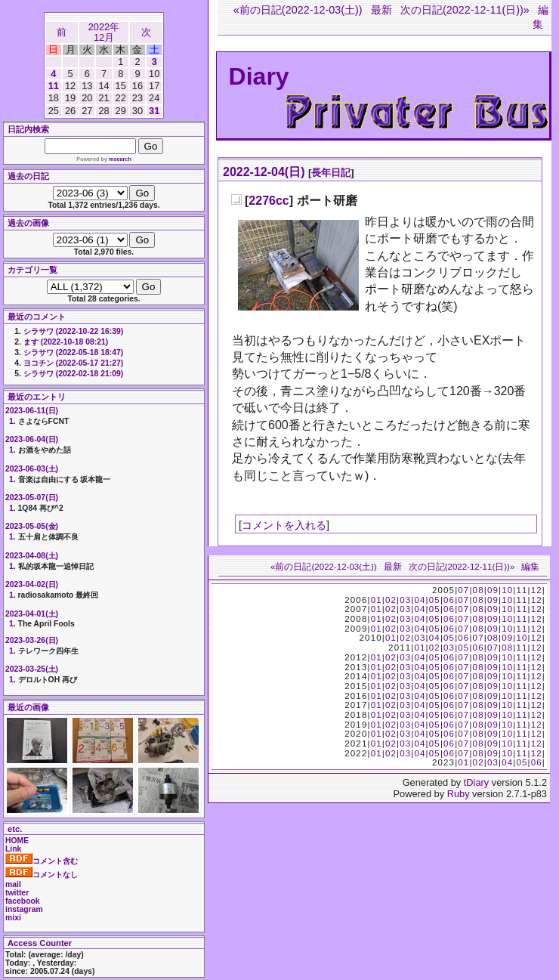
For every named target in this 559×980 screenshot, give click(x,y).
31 (154, 111)
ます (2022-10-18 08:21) (66, 342)
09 (493, 590)
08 (479, 590)
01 (377, 600)
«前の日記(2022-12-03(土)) (298, 10)
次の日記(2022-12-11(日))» (465, 10)
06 (449, 600)
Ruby (459, 794)
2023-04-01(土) (32, 614)
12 (537, 590)
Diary (259, 76)
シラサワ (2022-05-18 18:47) (73, 352)
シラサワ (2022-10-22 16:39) (73, 331)
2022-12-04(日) (264, 172)
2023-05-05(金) (32, 526)
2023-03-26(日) (32, 640)
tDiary (476, 782)
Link (13, 849)
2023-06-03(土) (32, 469)
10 (507, 590)
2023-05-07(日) (32, 498)
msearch (120, 159)
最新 (381, 10)
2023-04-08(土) (32, 556)
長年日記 (331, 173)
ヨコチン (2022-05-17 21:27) (73, 363)
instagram (24, 909)
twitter (17, 893)
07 (463, 590)
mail (13, 884)
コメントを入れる (284, 525)
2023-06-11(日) (32, 411)
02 (391, 600)
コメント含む (42, 861)
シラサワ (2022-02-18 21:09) (73, 374)
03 (405, 600)
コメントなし (42, 875)
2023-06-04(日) (32, 439)
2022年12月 (104, 32)
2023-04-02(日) (32, 584)
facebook (23, 901)
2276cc (269, 201)
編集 (530, 567)
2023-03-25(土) (32, 669)
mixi (13, 918)
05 (435, 600)
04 (420, 600)
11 (54, 86)
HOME (17, 841)
